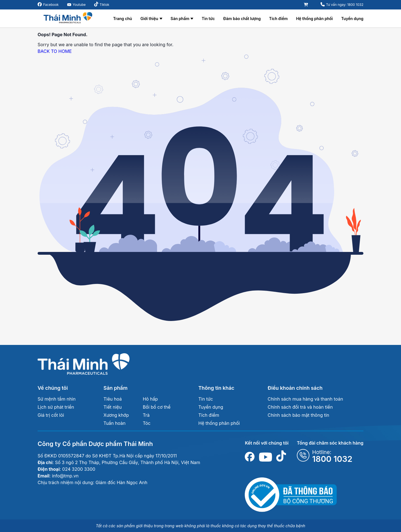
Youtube (79, 5)
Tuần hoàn (115, 423)
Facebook (51, 5)
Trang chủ (123, 19)
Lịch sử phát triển (56, 407)
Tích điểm (278, 19)
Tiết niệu (113, 407)
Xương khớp (116, 415)
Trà (146, 415)
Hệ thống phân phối (314, 19)
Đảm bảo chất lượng (242, 19)
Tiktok (105, 5)
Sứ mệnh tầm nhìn (57, 399)
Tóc (147, 423)
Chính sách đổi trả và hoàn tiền (300, 407)
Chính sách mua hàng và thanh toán (305, 399)
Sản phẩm (180, 19)
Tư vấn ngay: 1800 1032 (345, 5)
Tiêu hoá (113, 399)
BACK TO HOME (55, 51)
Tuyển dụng (352, 19)
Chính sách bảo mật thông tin (298, 415)
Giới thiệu (149, 19)
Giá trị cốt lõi (51, 415)
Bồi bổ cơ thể (157, 407)
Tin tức (208, 19)
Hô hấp (150, 399)
